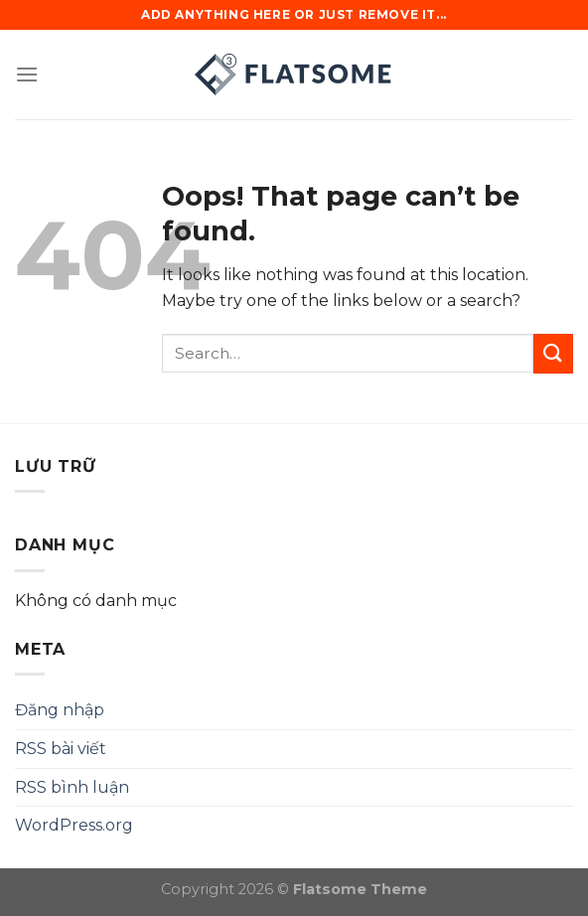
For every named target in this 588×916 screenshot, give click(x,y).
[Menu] (27, 74)
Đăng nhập (60, 710)
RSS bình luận (72, 787)
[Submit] (553, 353)
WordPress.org (74, 825)
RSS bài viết (61, 749)
